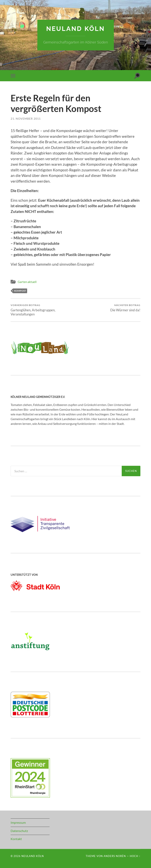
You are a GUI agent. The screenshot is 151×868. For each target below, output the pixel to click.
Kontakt (16, 839)
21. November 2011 (26, 119)
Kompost (20, 291)
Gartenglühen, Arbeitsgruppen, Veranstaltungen (42, 310)
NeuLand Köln (75, 29)
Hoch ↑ (135, 856)
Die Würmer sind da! (125, 308)
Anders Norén (115, 856)
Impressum (18, 822)
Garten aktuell (27, 282)
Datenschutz (19, 831)
